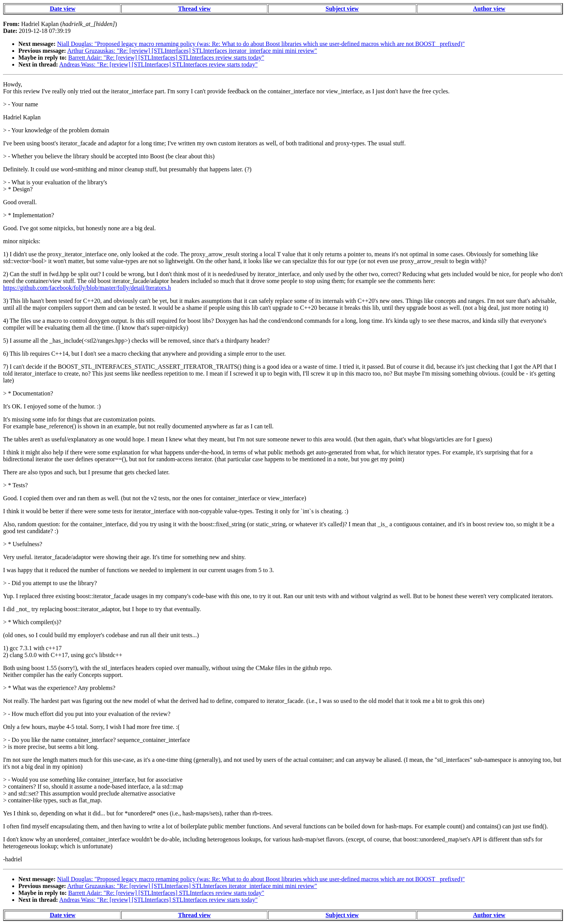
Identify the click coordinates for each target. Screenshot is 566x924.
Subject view (342, 9)
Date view (63, 9)
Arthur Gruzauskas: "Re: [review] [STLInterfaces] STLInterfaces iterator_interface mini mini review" (192, 51)
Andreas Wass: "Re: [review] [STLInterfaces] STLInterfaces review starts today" (159, 64)
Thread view (194, 9)
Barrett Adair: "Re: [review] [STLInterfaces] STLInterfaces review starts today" (166, 58)
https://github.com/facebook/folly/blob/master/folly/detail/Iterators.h (87, 288)
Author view (489, 9)
